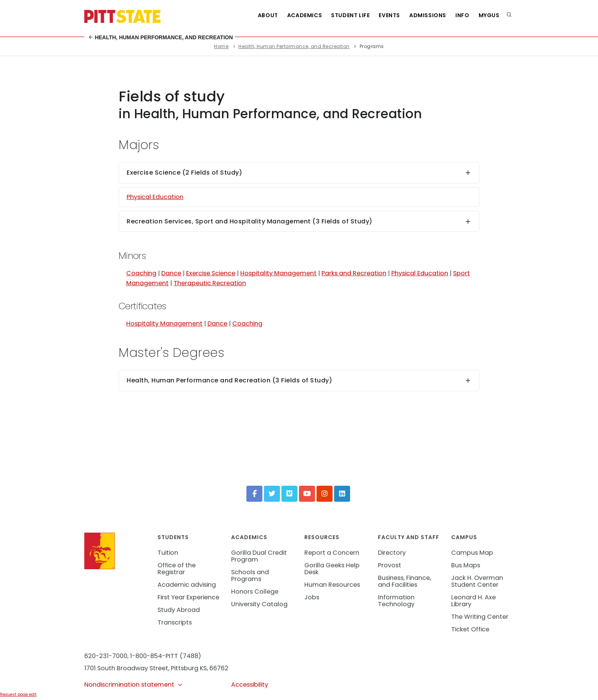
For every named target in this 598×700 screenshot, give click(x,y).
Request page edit (18, 694)
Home (221, 46)
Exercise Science (211, 273)
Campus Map (472, 553)
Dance (171, 273)
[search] (509, 15)
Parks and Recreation (354, 273)
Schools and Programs (250, 576)
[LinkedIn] (342, 494)
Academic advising (187, 585)
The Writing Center (480, 617)
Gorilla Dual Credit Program (259, 556)
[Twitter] (272, 494)
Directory (392, 553)
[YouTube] (307, 494)
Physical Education (155, 197)
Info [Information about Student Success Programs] (462, 15)
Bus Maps (466, 565)
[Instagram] (325, 494)
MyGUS (489, 15)
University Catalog (259, 604)
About (268, 15)
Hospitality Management (278, 273)
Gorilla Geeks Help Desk (332, 569)
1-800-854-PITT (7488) (166, 656)
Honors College (255, 592)
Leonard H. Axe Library (473, 601)
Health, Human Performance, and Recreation (161, 37)
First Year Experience (188, 597)
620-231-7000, (106, 656)
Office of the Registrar (177, 569)
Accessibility (250, 685)
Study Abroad (179, 610)
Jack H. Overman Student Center (477, 581)
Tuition (168, 553)
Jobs (312, 597)
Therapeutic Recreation (210, 283)
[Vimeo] (289, 494)
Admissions (428, 15)
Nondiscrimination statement (134, 685)
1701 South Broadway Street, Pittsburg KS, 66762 (156, 668)
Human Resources (332, 585)
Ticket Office (470, 629)
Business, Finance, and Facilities (404, 581)
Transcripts (175, 622)
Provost (390, 565)
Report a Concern (332, 553)
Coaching (141, 273)
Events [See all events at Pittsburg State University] (389, 15)
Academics (305, 15)
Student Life (350, 15)
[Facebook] (254, 494)
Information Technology (396, 601)
